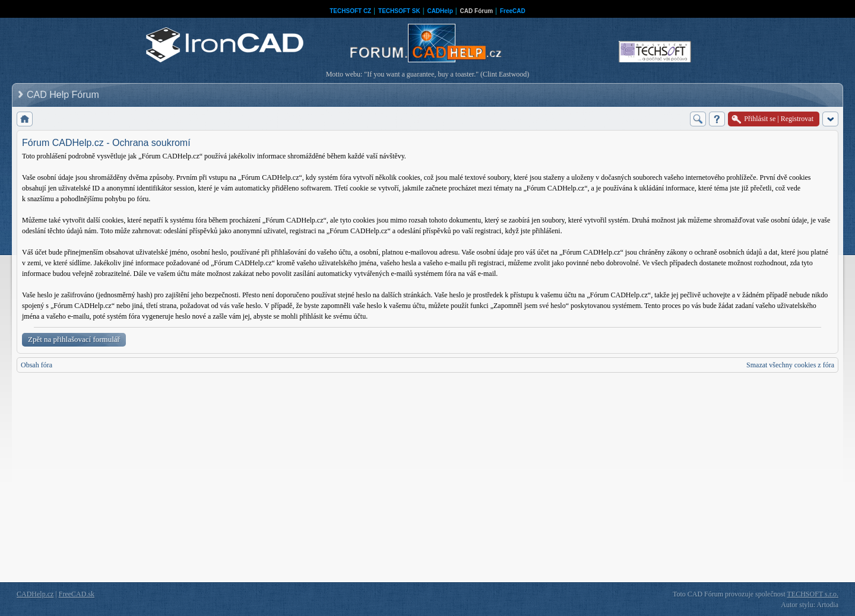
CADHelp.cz (35, 594)
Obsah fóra (37, 365)
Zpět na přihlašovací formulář (74, 339)
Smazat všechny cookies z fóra (790, 365)
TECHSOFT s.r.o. (813, 594)
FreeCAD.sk (77, 594)
